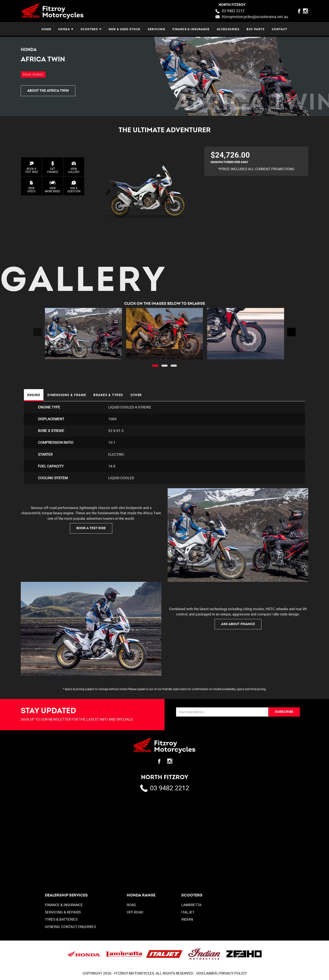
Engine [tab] (34, 395)
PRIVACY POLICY (233, 974)
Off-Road (135, 913)
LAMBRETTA (191, 906)
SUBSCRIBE (284, 713)
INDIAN (187, 920)
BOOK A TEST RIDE (31, 167)
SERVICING (157, 29)
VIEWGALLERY (74, 167)
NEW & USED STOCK (125, 29)
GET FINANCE (53, 167)
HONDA (64, 29)
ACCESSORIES (228, 29)
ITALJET (188, 913)
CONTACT (280, 29)
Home (46, 29)
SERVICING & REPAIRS (63, 913)
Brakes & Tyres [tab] (111, 395)
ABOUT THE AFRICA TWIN (48, 91)
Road (131, 906)
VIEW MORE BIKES (53, 187)
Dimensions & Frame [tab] (69, 395)
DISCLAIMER (207, 974)
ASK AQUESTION (74, 187)
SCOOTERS (89, 29)
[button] (155, 366)
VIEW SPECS (31, 187)
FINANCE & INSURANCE (191, 29)
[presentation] (38, 332)
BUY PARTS (256, 29)
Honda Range (141, 896)
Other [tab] (140, 395)
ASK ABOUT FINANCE (238, 625)
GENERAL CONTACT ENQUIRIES (70, 927)
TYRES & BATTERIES (61, 920)
